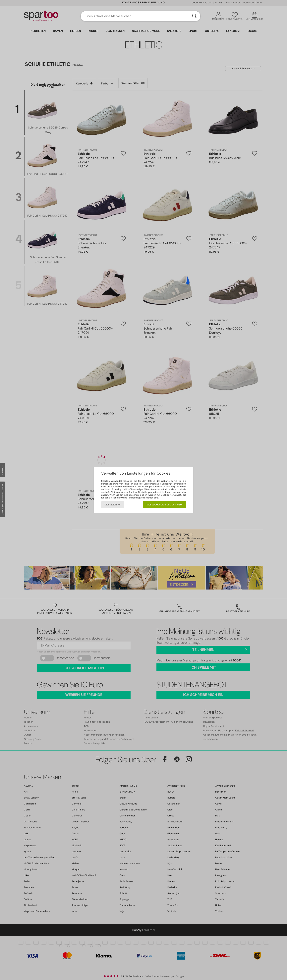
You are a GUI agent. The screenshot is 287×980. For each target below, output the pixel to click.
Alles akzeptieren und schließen (164, 505)
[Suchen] (194, 16)
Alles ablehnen (113, 505)
